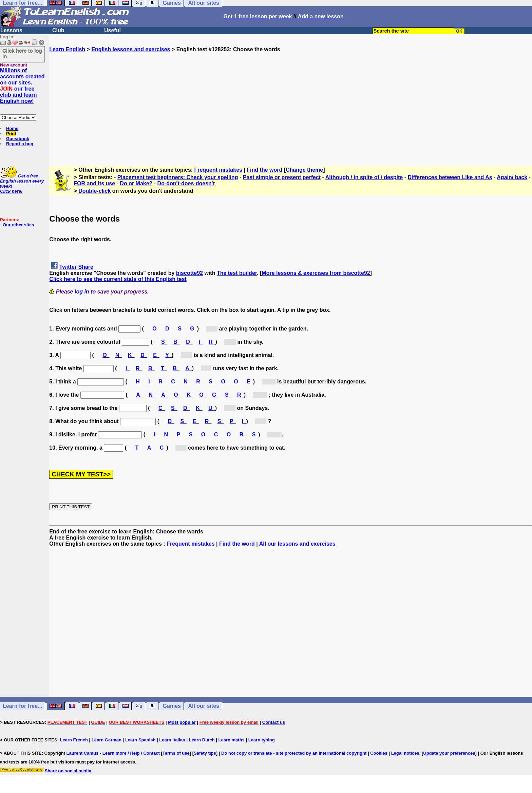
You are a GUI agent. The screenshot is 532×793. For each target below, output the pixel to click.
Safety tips (205, 753)
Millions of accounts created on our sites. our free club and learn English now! (22, 86)
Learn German (107, 740)
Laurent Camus (83, 753)
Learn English (67, 49)
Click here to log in (22, 53)
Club (58, 30)
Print (11, 134)
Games (172, 706)
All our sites (204, 706)
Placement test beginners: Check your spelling (178, 177)
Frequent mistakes (218, 170)
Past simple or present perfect (282, 177)
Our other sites (18, 225)
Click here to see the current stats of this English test (118, 279)
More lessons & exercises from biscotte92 (316, 273)
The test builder (237, 273)
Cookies (379, 753)
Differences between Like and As (450, 177)
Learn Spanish (140, 740)
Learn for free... (22, 706)
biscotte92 (189, 273)
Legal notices (405, 753)
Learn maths (232, 740)
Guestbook (18, 139)
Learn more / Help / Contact (131, 753)
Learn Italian (172, 740)
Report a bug (20, 144)
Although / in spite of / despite (364, 177)
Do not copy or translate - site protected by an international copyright (294, 753)
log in (82, 292)
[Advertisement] (291, 100)
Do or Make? (136, 183)
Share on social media (68, 771)
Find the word (264, 170)
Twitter (68, 267)
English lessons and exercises (131, 49)
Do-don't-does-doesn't (186, 183)
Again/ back (512, 177)
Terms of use (176, 753)
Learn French (74, 740)
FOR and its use (94, 183)
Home (12, 128)
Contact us (274, 722)
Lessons (11, 30)
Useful (112, 30)
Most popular (182, 722)
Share (86, 267)
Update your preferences (449, 753)
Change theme (304, 170)
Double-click (94, 191)
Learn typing (262, 740)
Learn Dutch (202, 740)
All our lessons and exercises (297, 544)
